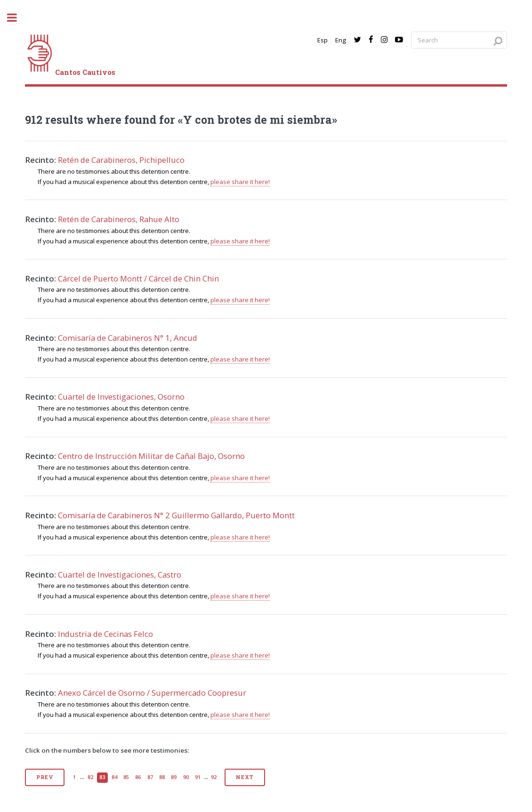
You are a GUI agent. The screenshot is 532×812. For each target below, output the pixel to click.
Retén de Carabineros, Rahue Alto (119, 219)
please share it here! (240, 182)
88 (162, 777)
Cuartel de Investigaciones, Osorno (121, 397)
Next (245, 777)
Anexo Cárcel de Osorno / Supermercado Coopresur (152, 693)
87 (150, 777)
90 (186, 777)
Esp (322, 40)
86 (138, 777)
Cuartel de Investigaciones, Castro (120, 575)
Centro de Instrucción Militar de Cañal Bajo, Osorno (151, 456)
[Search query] (459, 40)
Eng (341, 40)
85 (126, 777)
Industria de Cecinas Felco (105, 634)
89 (174, 777)
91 (198, 777)
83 (102, 777)
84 (114, 777)
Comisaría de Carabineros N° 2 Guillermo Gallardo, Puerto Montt (176, 515)
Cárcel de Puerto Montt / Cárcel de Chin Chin (138, 278)
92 (214, 777)
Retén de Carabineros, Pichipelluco (121, 160)
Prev (44, 777)
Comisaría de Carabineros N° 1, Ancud (128, 338)
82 (90, 777)
